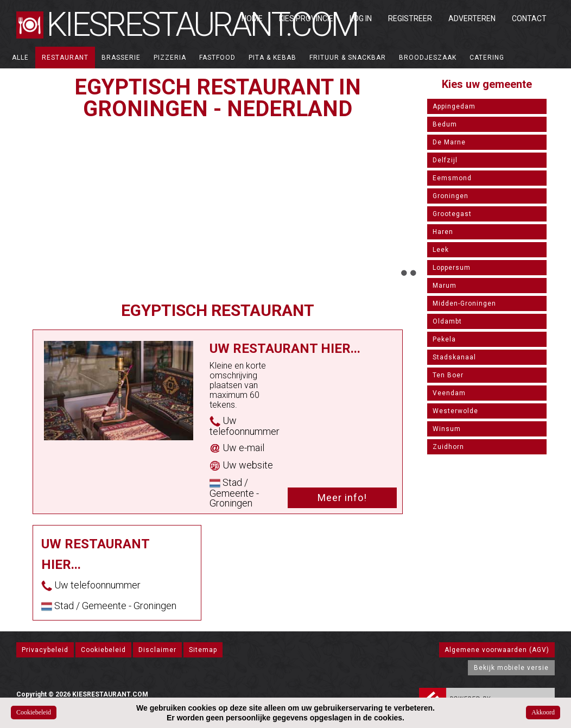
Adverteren (472, 18)
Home (252, 18)
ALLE (20, 58)
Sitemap (203, 650)
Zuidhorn (448, 447)
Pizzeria (170, 58)
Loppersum (452, 268)
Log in (361, 18)
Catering (487, 58)
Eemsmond (452, 178)
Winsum (447, 429)
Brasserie (121, 58)
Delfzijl (445, 160)
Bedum (445, 124)
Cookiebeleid (103, 650)
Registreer (410, 18)
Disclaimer (157, 650)
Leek (441, 250)
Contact (529, 18)
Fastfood (217, 58)
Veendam (449, 393)
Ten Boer (448, 375)
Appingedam (454, 106)
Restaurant (65, 58)
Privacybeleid (45, 650)
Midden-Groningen (464, 303)
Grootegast (452, 214)
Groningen (451, 196)
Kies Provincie (306, 18)
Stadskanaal (454, 357)
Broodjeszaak (428, 58)
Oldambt (447, 321)
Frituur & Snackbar (348, 58)
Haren (443, 232)
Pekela (444, 339)
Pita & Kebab (272, 58)
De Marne (449, 142)
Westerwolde (455, 411)
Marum (445, 286)
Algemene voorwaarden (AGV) (497, 650)
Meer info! (342, 498)
